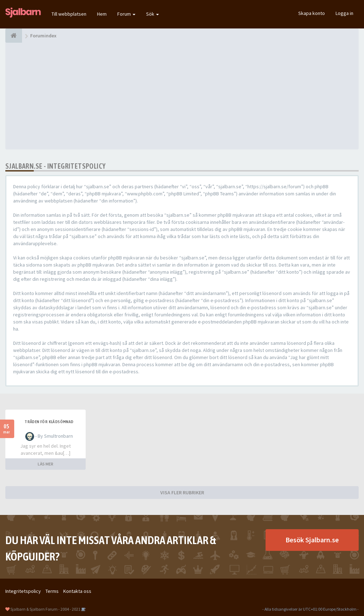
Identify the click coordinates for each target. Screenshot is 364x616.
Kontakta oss (77, 591)
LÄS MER (45, 464)
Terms (52, 591)
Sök (152, 14)
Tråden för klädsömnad (49, 422)
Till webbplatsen (69, 14)
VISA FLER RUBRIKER (182, 493)
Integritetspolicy (23, 591)
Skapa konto (312, 13)
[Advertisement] (182, 96)
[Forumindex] (14, 36)
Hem (102, 14)
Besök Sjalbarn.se (312, 540)
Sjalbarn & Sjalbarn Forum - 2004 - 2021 (45, 609)
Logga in (344, 13)
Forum (126, 14)
